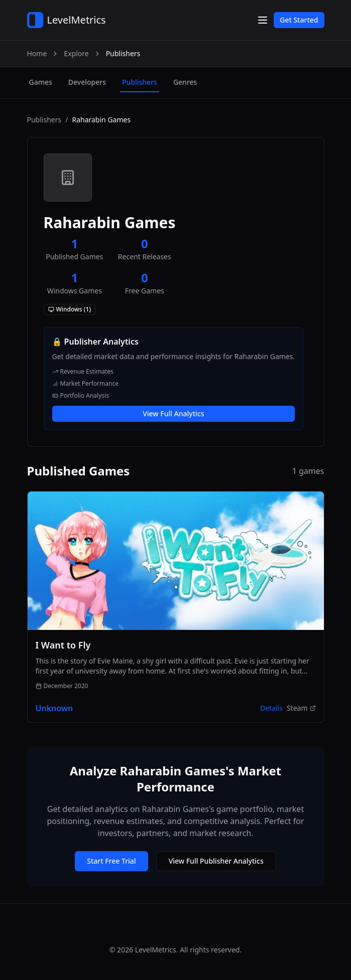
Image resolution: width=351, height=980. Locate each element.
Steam (301, 708)
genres (185, 82)
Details (271, 708)
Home (37, 53)
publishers (140, 82)
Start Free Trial (111, 861)
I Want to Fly (63, 645)
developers (87, 82)
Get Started (299, 20)
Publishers (44, 120)
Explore (76, 53)
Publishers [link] (123, 53)
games (41, 82)
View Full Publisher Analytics (216, 861)
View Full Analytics (173, 414)
